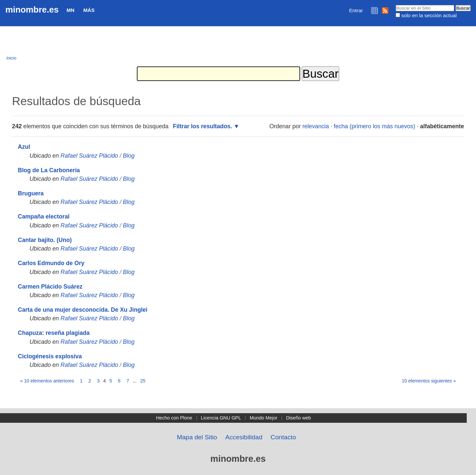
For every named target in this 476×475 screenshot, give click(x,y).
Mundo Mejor (263, 418)
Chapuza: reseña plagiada (54, 333)
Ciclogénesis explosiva (50, 356)
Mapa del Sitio (197, 437)
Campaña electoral (44, 217)
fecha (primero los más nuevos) (375, 126)
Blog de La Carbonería (49, 170)
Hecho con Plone (174, 418)
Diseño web (298, 418)
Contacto (283, 437)
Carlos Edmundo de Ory (51, 263)
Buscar (395, 5)
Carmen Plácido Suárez (50, 287)
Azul (24, 147)
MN (70, 10)
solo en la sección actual (429, 15)
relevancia (316, 126)
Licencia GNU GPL (221, 418)
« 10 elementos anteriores (47, 381)
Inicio (11, 58)
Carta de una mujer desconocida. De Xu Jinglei (83, 310)
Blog (129, 156)
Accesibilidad (244, 437)
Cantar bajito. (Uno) (45, 240)
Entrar (356, 10)
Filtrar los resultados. (202, 126)
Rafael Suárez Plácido (89, 156)
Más (89, 10)
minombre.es (32, 10)
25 (143, 381)
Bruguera (31, 193)
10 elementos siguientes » (429, 381)
